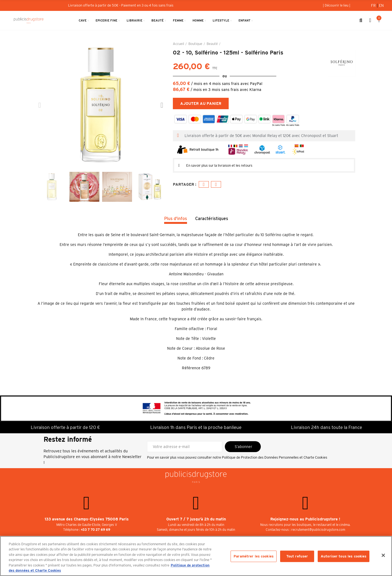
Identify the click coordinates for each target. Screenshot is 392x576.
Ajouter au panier (201, 103)
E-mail (216, 185)
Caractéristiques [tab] (212, 219)
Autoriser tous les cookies (344, 556)
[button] (337, 5)
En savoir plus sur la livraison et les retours (225, 165)
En (381, 5)
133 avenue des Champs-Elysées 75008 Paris (87, 519)
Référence (191, 368)
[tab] (264, 165)
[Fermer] (383, 555)
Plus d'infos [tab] (176, 219)
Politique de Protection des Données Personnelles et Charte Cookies (275, 457)
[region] (196, 556)
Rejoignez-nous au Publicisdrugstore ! (305, 519)
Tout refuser (297, 556)
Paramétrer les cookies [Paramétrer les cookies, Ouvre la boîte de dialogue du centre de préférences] (254, 556)
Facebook (204, 185)
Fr (374, 5)
